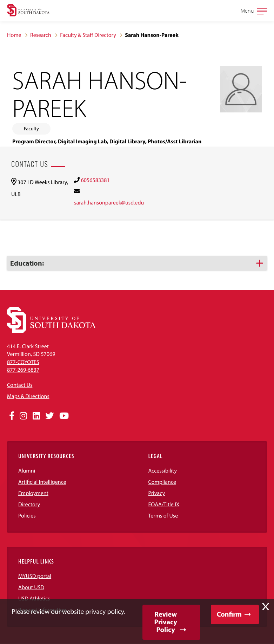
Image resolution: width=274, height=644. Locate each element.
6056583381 (95, 180)
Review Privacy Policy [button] (165, 622)
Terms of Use (163, 516)
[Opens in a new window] (12, 416)
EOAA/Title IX (164, 505)
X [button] (266, 607)
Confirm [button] (229, 614)
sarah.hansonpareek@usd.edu (109, 203)
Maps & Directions (28, 396)
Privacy (157, 493)
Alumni (27, 471)
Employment (33, 493)
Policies (27, 516)
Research (41, 35)
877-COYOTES (23, 362)
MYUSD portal (35, 576)
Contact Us (20, 385)
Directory (29, 505)
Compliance (162, 482)
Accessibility (163, 471)
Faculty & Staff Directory (88, 35)
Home (14, 35)
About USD (31, 587)
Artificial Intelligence (42, 482)
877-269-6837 (23, 370)
